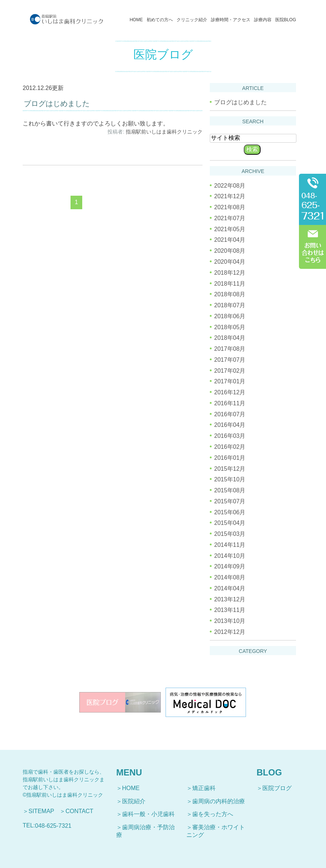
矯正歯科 (204, 788)
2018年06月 (230, 316)
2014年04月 (230, 588)
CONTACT (79, 811)
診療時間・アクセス (231, 20)
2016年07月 (230, 414)
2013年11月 (230, 610)
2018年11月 (230, 283)
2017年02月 (230, 370)
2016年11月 (230, 403)
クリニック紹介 (192, 20)
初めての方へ (160, 20)
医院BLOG (286, 20)
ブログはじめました (57, 104)
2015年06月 (230, 512)
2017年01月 (230, 381)
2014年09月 (230, 566)
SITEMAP (41, 811)
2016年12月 (230, 392)
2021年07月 (230, 218)
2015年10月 (230, 479)
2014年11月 (230, 545)
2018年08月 (230, 294)
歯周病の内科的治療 (219, 801)
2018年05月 (230, 327)
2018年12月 (230, 273)
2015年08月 (230, 490)
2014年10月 (230, 555)
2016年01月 (230, 458)
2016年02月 (230, 447)
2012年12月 (230, 632)
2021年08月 (230, 207)
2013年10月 (230, 621)
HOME (136, 20)
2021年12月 (230, 196)
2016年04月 (230, 425)
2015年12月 (230, 468)
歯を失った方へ (213, 814)
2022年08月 (230, 185)
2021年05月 (230, 229)
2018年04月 (230, 338)
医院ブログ (277, 788)
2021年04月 (230, 240)
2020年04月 (230, 262)
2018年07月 (230, 305)
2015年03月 (230, 534)
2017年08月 (230, 349)
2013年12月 (230, 599)
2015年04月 (230, 523)
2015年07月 (230, 501)
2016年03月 (230, 436)
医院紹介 (134, 801)
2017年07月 (230, 360)
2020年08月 (230, 251)
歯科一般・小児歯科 (148, 814)
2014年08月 (230, 577)
